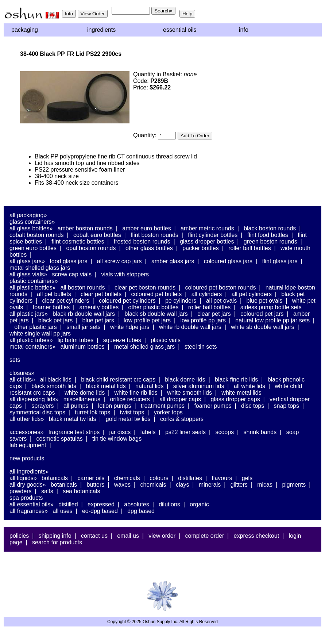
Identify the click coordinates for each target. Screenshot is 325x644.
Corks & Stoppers (182, 419)
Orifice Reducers (130, 399)
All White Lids (249, 386)
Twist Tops (132, 412)
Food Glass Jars (68, 261)
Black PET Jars (55, 320)
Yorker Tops (168, 412)
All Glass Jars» (27, 261)
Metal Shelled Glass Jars (40, 268)
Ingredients (101, 30)
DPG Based (141, 511)
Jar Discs (120, 432)
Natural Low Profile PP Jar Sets (272, 320)
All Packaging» (28, 215)
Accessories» (26, 432)
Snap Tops (287, 406)
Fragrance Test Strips (74, 432)
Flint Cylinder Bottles (213, 235)
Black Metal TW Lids (73, 419)
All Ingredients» (29, 471)
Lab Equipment (28, 445)
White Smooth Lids (189, 393)
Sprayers (42, 406)
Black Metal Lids (106, 386)
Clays (182, 485)
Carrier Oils (91, 478)
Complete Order (204, 536)
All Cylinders (207, 294)
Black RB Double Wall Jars (84, 314)
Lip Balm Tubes (76, 340)
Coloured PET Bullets (157, 294)
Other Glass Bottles (149, 248)
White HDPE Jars (130, 327)
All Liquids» (23, 478)
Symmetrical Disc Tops (37, 412)
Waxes (122, 485)
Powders (20, 491)
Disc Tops (253, 406)
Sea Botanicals (81, 491)
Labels (148, 432)
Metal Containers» (32, 347)
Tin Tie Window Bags (117, 439)
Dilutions (169, 504)
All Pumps (76, 406)
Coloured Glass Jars (228, 261)
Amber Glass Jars (173, 261)
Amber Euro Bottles (146, 228)
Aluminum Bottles (83, 347)
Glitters (239, 485)
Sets (15, 360)
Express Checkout (257, 536)
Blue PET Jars (98, 320)
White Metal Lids (241, 393)
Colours (159, 478)
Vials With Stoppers (125, 274)
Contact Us (94, 536)
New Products (27, 458)
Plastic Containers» (34, 281)
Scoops (225, 432)
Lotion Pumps (115, 406)
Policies (19, 536)
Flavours (222, 478)
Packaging (25, 30)
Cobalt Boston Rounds (37, 235)
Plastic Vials (166, 340)
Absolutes (137, 504)
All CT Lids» (22, 379)
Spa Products (26, 498)
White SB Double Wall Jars (262, 327)
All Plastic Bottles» (32, 287)
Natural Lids (149, 386)
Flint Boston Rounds (154, 235)
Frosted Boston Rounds (142, 241)
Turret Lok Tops (92, 412)
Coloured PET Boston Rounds (221, 287)
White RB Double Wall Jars (190, 327)
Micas (265, 485)
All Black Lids (56, 379)
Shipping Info (55, 536)
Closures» (22, 373)
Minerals (210, 485)
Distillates (190, 478)
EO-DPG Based (100, 511)
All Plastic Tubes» (31, 340)
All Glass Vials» (28, 274)
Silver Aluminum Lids (199, 386)
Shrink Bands (260, 432)
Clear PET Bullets (101, 294)
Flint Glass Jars (280, 261)
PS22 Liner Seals (185, 432)
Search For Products (57, 542)
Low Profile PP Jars (203, 320)
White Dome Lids (85, 393)
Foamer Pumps (213, 406)
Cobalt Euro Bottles (97, 235)
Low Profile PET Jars (147, 320)
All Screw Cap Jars (119, 261)
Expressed (101, 504)
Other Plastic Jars (36, 327)
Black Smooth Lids (54, 386)
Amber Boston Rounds (85, 228)
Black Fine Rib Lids (236, 379)
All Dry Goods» (28, 485)
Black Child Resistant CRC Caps (118, 379)
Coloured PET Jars (262, 314)
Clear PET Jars (214, 314)
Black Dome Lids (185, 379)
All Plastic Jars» (29, 314)
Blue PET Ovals (265, 301)
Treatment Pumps (163, 406)
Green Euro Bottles (33, 248)
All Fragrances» (29, 511)
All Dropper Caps (180, 399)
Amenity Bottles (99, 307)
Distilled (68, 504)
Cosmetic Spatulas (60, 439)
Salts (47, 491)
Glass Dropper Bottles (207, 241)
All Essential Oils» (32, 504)
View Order (162, 536)
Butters (95, 485)
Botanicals (55, 478)
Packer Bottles (201, 248)
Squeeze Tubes (122, 340)
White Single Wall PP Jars (40, 333)
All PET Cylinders (252, 294)
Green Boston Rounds (270, 241)
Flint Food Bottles (268, 235)
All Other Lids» (27, 419)
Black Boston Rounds (270, 228)
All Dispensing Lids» (34, 399)
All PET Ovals (222, 301)
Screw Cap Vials (72, 274)
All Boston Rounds (83, 287)
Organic (199, 504)
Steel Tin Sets (201, 347)
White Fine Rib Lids (136, 393)
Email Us (128, 536)
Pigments (294, 485)
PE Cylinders (181, 301)
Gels (247, 478)
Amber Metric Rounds (207, 228)
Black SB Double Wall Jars (156, 314)
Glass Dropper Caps (235, 399)
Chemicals (127, 478)
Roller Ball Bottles (250, 248)
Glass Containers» (32, 222)
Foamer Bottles (51, 307)
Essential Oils (180, 30)
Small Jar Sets (83, 327)
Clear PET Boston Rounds (145, 287)
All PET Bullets (54, 294)
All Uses (62, 511)
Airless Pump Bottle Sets (271, 307)
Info (244, 30)
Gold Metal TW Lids (128, 419)
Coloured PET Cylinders (127, 301)
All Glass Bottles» (31, 228)
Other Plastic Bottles (154, 307)
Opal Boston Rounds (91, 248)
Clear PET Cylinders (66, 301)
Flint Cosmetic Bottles (78, 241)
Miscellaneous (82, 399)
